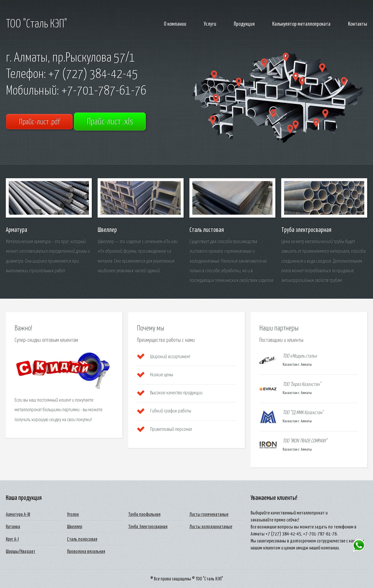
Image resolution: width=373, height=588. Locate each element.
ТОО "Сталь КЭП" (36, 24)
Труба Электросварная (148, 527)
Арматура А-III (18, 515)
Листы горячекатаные (209, 515)
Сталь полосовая (82, 539)
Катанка (13, 527)
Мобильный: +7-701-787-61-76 (76, 91)
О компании (175, 24)
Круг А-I (12, 539)
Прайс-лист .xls (110, 122)
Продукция (244, 24)
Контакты (358, 24)
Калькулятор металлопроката (301, 24)
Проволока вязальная (86, 552)
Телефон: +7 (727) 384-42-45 (72, 74)
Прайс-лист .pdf (39, 122)
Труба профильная (144, 515)
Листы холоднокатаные (211, 527)
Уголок (73, 515)
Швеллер (75, 527)
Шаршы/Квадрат (21, 552)
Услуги (210, 24)
